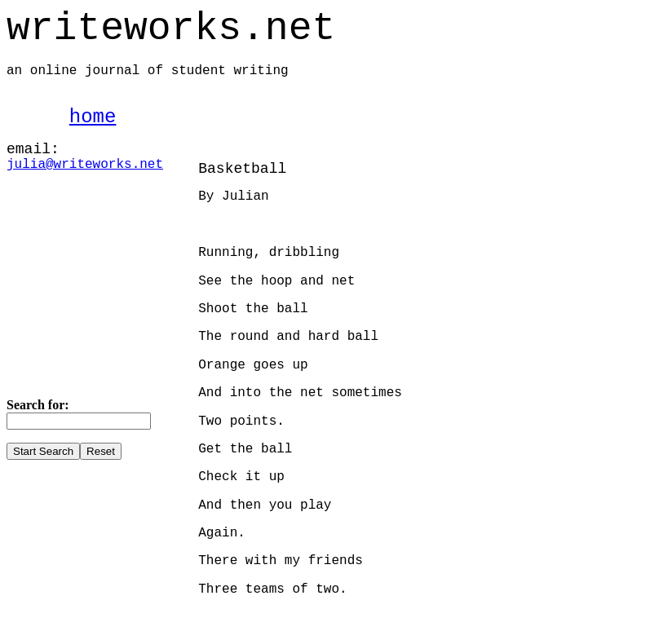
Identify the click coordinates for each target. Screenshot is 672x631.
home (93, 117)
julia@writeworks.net (85, 165)
